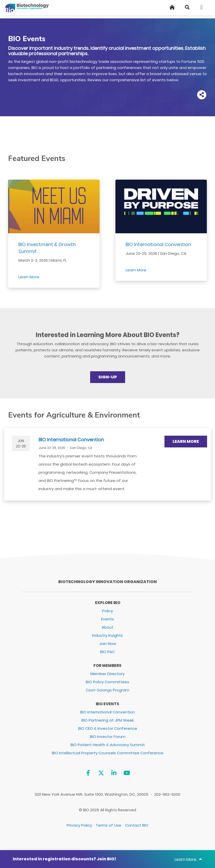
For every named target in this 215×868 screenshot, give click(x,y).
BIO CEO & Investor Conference (108, 728)
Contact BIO (137, 825)
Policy (108, 611)
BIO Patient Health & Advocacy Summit (108, 745)
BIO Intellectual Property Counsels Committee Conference (108, 753)
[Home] (172, 7)
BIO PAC (108, 652)
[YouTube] (127, 773)
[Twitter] (101, 773)
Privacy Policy (79, 825)
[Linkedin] (114, 773)
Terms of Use (109, 825)
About (108, 627)
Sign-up (108, 377)
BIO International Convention (158, 244)
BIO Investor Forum (108, 737)
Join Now (108, 644)
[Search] (187, 7)
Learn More (29, 277)
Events (108, 619)
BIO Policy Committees (108, 682)
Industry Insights (108, 635)
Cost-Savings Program (108, 690)
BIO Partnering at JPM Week (108, 720)
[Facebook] (88, 773)
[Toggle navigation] (203, 7)
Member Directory (108, 674)
